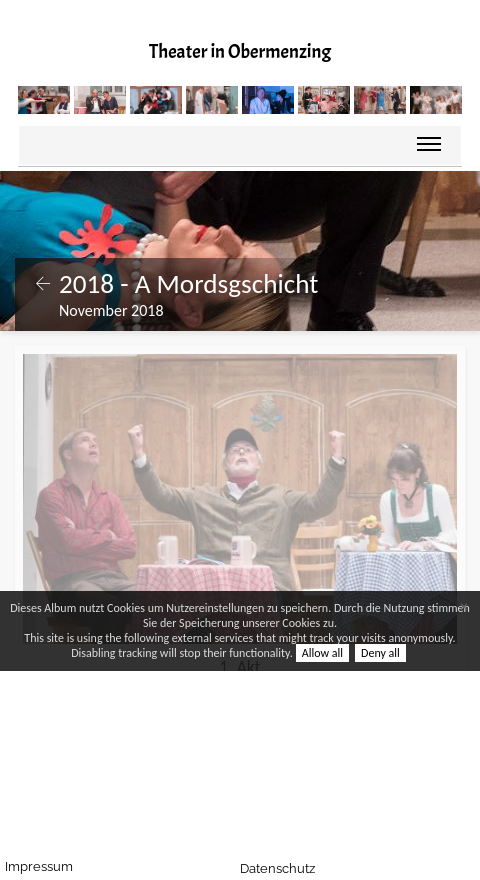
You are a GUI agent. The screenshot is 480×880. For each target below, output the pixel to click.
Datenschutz (295, 868)
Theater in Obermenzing (240, 52)
